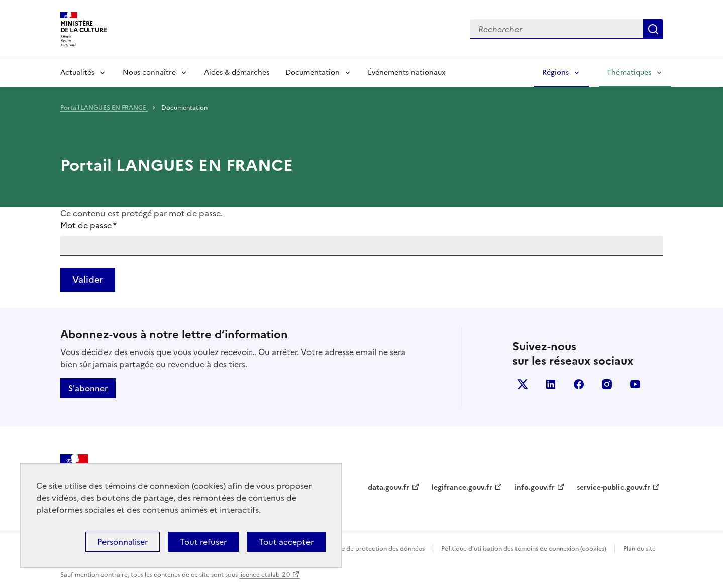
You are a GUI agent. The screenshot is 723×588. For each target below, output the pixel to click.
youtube (635, 384)
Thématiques (629, 73)
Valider (88, 279)
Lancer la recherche (653, 29)
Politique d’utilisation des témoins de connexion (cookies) (524, 549)
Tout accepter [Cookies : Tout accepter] (286, 542)
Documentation (313, 73)
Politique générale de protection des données (358, 549)
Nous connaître (149, 73)
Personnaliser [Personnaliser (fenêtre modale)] (123, 542)
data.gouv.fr (389, 487)
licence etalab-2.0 (265, 575)
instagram (607, 384)
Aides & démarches (237, 73)
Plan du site (639, 549)
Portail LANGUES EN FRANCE (104, 108)
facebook (579, 384)
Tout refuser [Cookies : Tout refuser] (203, 542)
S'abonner (88, 388)
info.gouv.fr (535, 487)
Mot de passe (88, 225)
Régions (555, 73)
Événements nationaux (406, 73)
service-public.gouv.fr (613, 487)
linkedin (551, 384)
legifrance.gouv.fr (462, 487)
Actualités (77, 73)
